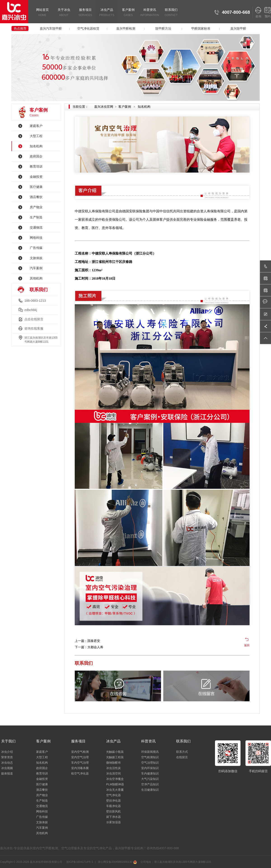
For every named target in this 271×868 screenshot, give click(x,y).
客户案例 (128, 13)
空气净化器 (113, 795)
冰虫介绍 (7, 752)
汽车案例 (36, 268)
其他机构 (36, 278)
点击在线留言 (34, 319)
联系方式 (182, 752)
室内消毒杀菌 (80, 768)
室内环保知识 (150, 768)
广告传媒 (36, 248)
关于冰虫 (64, 13)
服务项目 (85, 13)
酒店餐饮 (36, 197)
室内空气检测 (80, 752)
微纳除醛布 (113, 763)
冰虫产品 (107, 13)
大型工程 (36, 136)
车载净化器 (113, 806)
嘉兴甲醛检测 (126, 28)
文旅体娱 (36, 258)
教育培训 (36, 166)
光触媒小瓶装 (115, 752)
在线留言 (182, 757)
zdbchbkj (31, 310)
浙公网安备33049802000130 (117, 862)
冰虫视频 (7, 768)
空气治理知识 (150, 763)
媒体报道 (7, 773)
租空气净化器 (80, 773)
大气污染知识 (150, 779)
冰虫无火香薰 (115, 790)
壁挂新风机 (113, 811)
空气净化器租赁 (88, 28)
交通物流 (36, 227)
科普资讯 (150, 13)
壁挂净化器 (113, 801)
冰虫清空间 (113, 773)
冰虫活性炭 (113, 768)
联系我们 (171, 13)
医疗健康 (36, 187)
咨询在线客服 (34, 328)
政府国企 (36, 156)
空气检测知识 (150, 757)
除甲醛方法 (163, 28)
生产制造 (36, 217)
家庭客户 (36, 126)
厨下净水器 (113, 817)
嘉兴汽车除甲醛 (51, 28)
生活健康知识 (150, 790)
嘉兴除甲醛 (238, 28)
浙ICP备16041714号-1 (79, 862)
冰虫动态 (7, 763)
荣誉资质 (7, 757)
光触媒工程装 (115, 757)
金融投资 (36, 177)
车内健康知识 (150, 773)
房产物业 (36, 207)
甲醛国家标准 (201, 28)
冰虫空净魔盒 (115, 779)
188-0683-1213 (35, 301)
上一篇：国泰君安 (87, 641)
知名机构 (36, 146)
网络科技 (36, 238)
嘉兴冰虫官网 (104, 107)
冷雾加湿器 (113, 822)
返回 (247, 645)
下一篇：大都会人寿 (89, 647)
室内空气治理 (80, 757)
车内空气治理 (80, 763)
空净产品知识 (150, 784)
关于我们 (8, 741)
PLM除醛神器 (115, 784)
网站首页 (42, 13)
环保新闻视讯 (150, 752)
